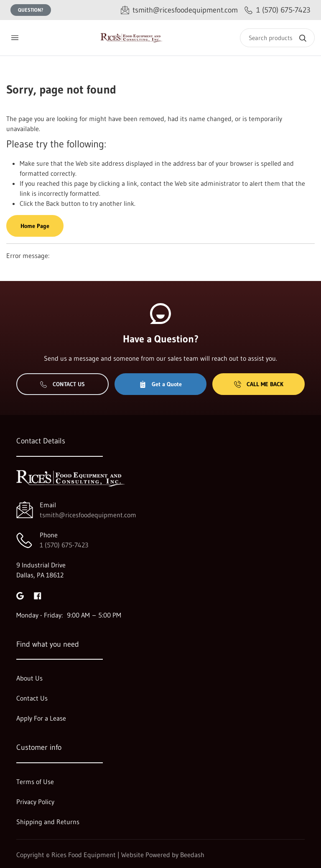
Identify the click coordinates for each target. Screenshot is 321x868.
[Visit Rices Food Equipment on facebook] (38, 595)
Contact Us (62, 384)
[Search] (277, 38)
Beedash (192, 855)
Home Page (35, 226)
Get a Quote (160, 384)
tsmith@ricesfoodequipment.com (88, 515)
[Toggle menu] (15, 38)
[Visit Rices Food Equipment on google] (20, 595)
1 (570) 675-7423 (64, 545)
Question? (31, 10)
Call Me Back (259, 384)
